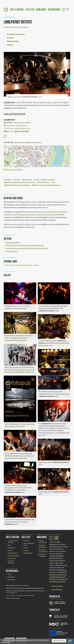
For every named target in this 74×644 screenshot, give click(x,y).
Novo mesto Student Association (28, 142)
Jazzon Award (11, 251)
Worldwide (41, 9)
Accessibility (63, 10)
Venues (17, 180)
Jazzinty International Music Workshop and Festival (27, 248)
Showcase (11, 577)
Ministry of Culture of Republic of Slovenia (32, 588)
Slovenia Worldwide (43, 546)
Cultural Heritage (11, 562)
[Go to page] (68, 10)
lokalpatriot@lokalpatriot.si (18, 128)
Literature (12, 548)
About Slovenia (57, 589)
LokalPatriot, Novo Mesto (21, 27)
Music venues (28, 180)
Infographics (28, 553)
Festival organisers (48, 180)
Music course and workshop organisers (47, 185)
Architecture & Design (13, 542)
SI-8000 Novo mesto (22, 122)
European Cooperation (43, 551)
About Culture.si (57, 586)
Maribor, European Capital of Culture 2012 (20, 182)
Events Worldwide (43, 542)
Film (10, 545)
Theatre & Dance (14, 556)
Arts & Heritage (17, 9)
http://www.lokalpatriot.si (17, 125)
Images (26, 550)
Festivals (26, 541)
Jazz (54, 182)
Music (10, 550)
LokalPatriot (9, 102)
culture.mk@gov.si (11, 593)
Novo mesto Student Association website (22, 265)
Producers (9, 180)
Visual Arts (12, 558)
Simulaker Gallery (30, 224)
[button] (59, 641)
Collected (30, 9)
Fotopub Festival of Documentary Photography (37, 215)
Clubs (37, 180)
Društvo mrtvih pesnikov (20, 306)
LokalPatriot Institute (30, 97)
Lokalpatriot (46, 424)
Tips (9, 574)
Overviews (12, 580)
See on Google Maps (15, 170)
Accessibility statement (22, 595)
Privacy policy (10, 595)
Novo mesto (53, 103)
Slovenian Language (42, 555)
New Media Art (13, 553)
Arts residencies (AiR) (29, 544)
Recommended (54, 9)
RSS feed (32, 595)
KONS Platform (44, 182)
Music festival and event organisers (17, 185)
